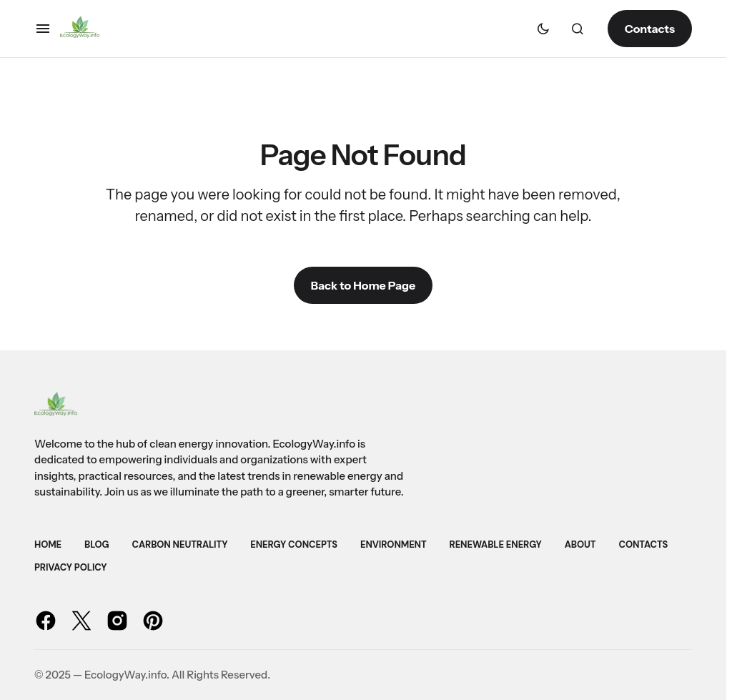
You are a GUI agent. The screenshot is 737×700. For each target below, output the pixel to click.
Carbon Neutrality (180, 544)
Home (48, 544)
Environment (394, 544)
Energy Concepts (294, 544)
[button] (43, 29)
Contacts (650, 29)
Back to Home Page (363, 285)
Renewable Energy (496, 544)
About (580, 544)
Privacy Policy (70, 567)
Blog (97, 544)
